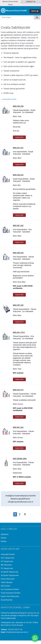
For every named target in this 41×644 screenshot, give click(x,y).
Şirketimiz (5, 534)
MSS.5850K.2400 (20, 459)
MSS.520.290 (18, 106)
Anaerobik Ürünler (9, 99)
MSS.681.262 (18, 427)
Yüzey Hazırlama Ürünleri (11, 593)
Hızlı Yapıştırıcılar (8, 558)
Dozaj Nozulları (7, 600)
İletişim (4, 541)
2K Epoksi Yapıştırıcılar (10, 575)
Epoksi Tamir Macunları (10, 596)
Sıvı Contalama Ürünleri (10, 589)
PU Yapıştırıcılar (7, 568)
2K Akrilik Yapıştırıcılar (10, 572)
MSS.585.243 (18, 253)
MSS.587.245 (18, 305)
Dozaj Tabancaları (8, 579)
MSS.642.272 (18, 390)
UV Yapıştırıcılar (7, 561)
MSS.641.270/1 (19, 332)
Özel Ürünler (6, 586)
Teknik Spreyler (7, 582)
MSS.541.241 (18, 148)
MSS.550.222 (18, 175)
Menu (35, 11)
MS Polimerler (6, 565)
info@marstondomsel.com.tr (20, 502)
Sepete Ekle (19, 137)
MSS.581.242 (18, 226)
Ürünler (4, 538)
